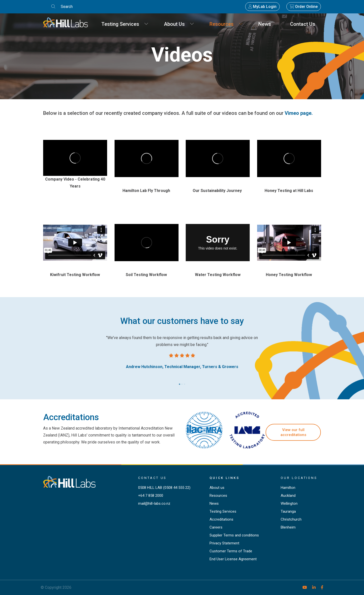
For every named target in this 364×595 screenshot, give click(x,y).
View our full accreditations (293, 432)
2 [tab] (182, 383)
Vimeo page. (299, 113)
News (267, 24)
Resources (226, 24)
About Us (179, 24)
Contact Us (304, 24)
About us (217, 488)
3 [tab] (184, 383)
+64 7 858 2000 (151, 496)
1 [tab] (180, 383)
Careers (216, 527)
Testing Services (125, 24)
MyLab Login (262, 7)
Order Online (304, 7)
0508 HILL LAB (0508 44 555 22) (164, 488)
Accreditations (221, 519)
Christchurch (291, 519)
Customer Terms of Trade (231, 551)
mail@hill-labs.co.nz (154, 503)
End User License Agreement (233, 559)
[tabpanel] (182, 352)
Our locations (299, 478)
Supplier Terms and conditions (234, 535)
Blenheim (288, 527)
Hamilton (288, 488)
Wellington (289, 503)
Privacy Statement (224, 543)
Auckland (288, 496)
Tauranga (288, 511)
